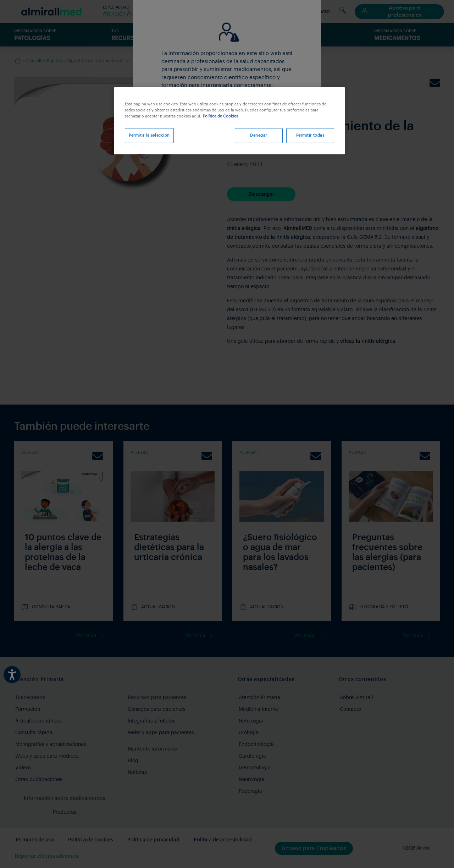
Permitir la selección (149, 135)
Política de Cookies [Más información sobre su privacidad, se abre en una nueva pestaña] (220, 116)
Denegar (257, 135)
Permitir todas (310, 135)
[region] (229, 121)
